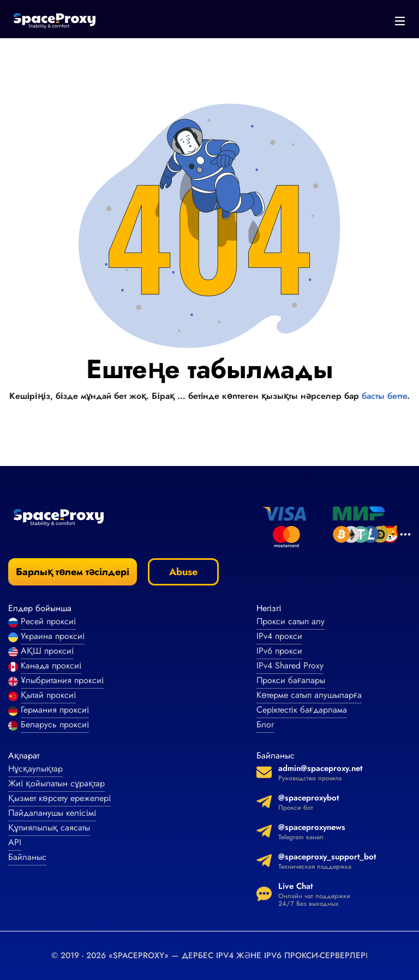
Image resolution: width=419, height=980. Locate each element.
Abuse (183, 572)
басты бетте (384, 396)
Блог (265, 724)
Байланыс (27, 857)
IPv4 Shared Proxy (290, 665)
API (15, 842)
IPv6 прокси (279, 651)
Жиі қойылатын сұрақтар (56, 783)
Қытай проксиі (48, 695)
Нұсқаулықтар (35, 769)
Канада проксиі (51, 665)
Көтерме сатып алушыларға (309, 695)
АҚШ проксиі (47, 651)
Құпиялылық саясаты (49, 827)
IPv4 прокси (279, 636)
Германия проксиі (55, 710)
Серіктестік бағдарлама (302, 710)
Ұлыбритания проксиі (62, 680)
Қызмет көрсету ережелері (59, 798)
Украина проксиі (53, 636)
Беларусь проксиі (55, 724)
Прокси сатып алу (291, 621)
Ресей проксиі (48, 621)
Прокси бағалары (291, 680)
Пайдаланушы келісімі (52, 813)
